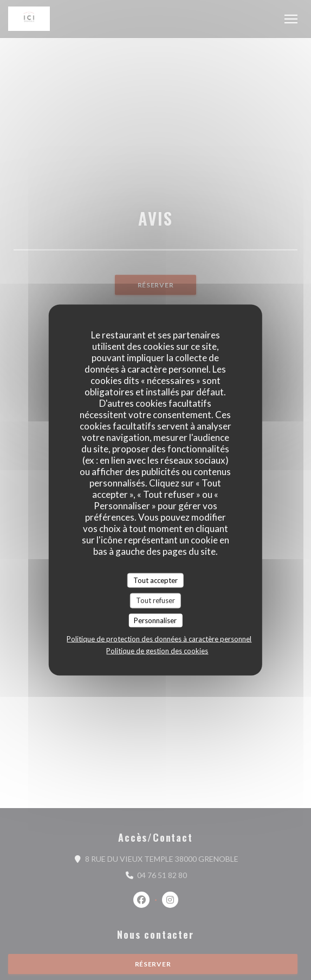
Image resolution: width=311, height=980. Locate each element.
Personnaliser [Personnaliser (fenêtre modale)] (155, 620)
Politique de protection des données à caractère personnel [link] (159, 639)
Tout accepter (155, 580)
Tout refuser (155, 600)
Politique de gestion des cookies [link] (157, 651)
